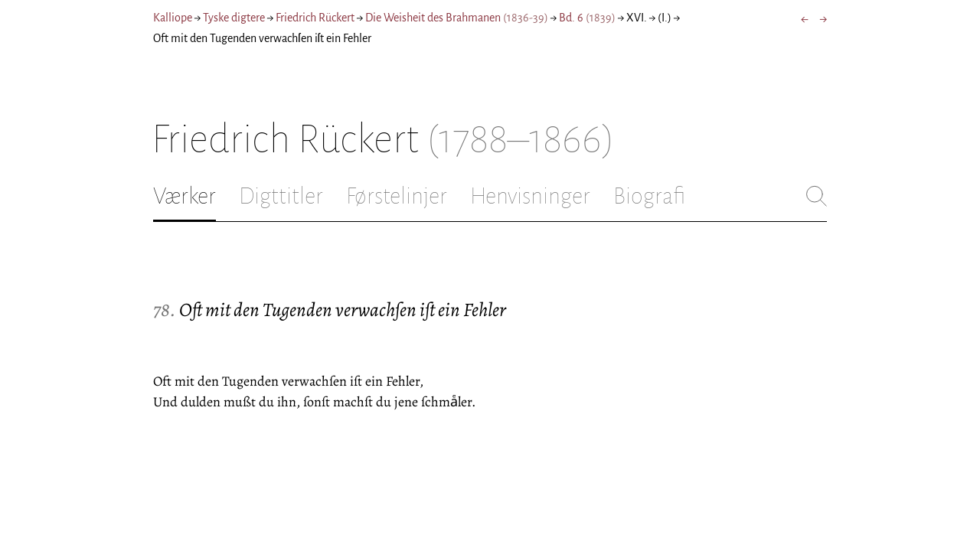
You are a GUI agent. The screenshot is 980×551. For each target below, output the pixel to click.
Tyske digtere (234, 18)
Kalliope (173, 18)
